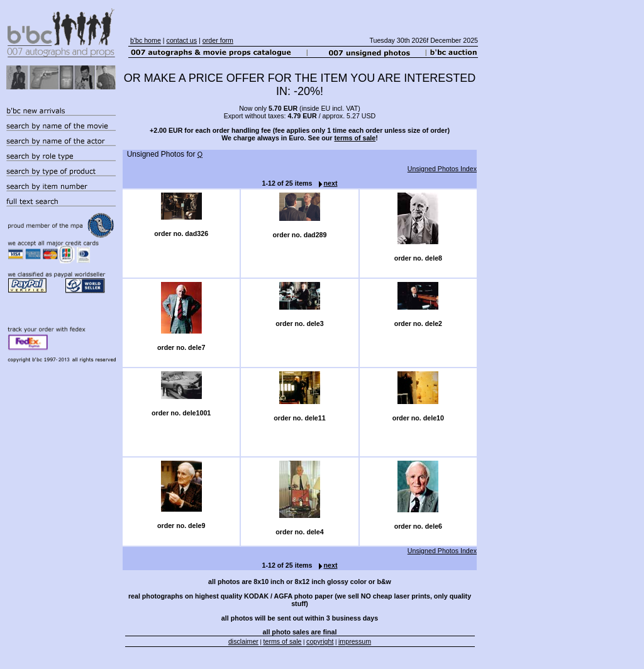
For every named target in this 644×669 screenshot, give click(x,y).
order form (218, 40)
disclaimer (243, 641)
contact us (182, 40)
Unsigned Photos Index (442, 169)
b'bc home (146, 40)
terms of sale (355, 138)
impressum (355, 641)
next (325, 183)
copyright (320, 641)
